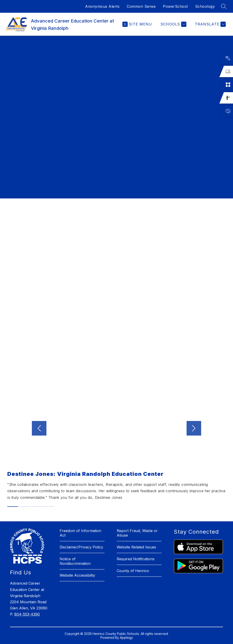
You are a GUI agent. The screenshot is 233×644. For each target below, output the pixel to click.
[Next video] (194, 428)
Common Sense (141, 6)
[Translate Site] (210, 24)
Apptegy (126, 638)
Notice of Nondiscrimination (75, 561)
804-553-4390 (27, 614)
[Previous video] (39, 428)
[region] (116, 113)
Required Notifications (136, 559)
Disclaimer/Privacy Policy (81, 547)
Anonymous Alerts (102, 6)
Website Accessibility (77, 575)
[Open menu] (137, 24)
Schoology (205, 6)
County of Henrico (133, 571)
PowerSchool (175, 6)
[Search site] (224, 6)
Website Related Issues (136, 547)
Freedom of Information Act (80, 533)
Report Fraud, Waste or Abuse (137, 533)
